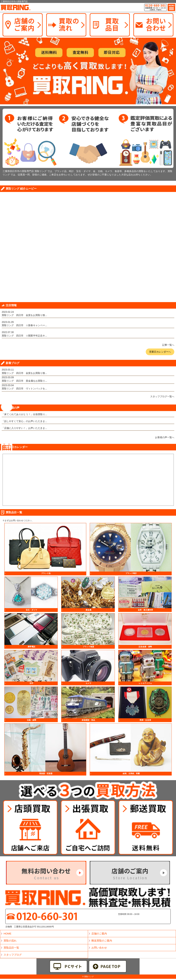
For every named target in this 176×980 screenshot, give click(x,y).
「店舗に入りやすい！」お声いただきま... (24, 428)
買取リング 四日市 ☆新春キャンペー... (24, 325)
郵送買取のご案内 (102, 941)
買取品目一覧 (11, 948)
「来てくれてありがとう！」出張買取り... (24, 414)
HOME (7, 934)
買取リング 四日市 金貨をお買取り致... (24, 315)
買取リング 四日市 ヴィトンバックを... (24, 389)
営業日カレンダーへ (160, 352)
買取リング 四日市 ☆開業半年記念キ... (24, 336)
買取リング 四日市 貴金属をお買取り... (24, 381)
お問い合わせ (99, 948)
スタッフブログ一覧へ (162, 396)
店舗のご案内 (99, 934)
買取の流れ (10, 941)
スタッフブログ (13, 955)
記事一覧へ (168, 345)
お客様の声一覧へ (165, 437)
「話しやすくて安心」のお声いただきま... (24, 421)
